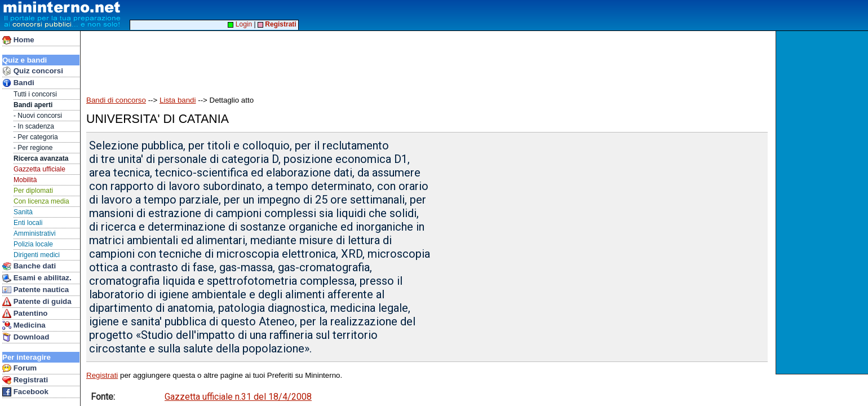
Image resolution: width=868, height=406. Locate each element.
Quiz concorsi (33, 71)
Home (18, 40)
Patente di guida (37, 302)
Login (240, 24)
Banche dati (29, 266)
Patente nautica (36, 290)
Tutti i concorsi (35, 94)
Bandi (18, 83)
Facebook (25, 392)
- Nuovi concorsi (38, 116)
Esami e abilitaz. (37, 278)
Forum (19, 368)
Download (26, 337)
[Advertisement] (823, 202)
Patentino (25, 314)
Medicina (24, 325)
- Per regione (33, 148)
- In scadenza (34, 126)
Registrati (25, 380)
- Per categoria (36, 137)
